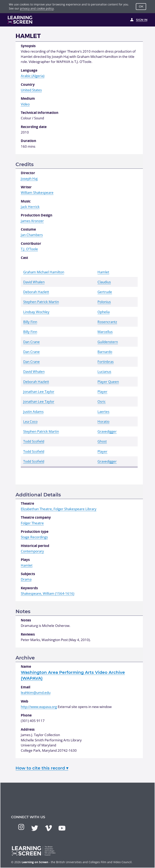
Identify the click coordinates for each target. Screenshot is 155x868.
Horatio (103, 421)
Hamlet (103, 272)
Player (102, 392)
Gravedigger (107, 431)
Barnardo (105, 352)
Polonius (104, 302)
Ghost (102, 441)
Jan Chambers (32, 235)
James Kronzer (32, 221)
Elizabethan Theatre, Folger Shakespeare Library (59, 509)
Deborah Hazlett (36, 292)
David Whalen (34, 282)
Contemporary (32, 551)
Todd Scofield (34, 441)
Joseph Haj (29, 179)
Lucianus (104, 371)
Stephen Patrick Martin (41, 302)
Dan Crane (31, 342)
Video (25, 104)
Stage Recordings (34, 537)
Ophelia (104, 312)
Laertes (103, 412)
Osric (102, 401)
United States (31, 90)
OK (141, 6)
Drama (26, 579)
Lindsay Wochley (36, 312)
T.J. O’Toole (29, 249)
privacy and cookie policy (37, 8)
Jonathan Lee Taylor (39, 392)
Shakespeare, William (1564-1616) (48, 593)
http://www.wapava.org (39, 707)
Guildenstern (108, 342)
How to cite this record (42, 768)
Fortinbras (106, 362)
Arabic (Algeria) (33, 76)
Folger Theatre (32, 523)
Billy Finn (30, 322)
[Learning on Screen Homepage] (20, 20)
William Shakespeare (37, 192)
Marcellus (105, 332)
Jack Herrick (30, 207)
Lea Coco (30, 421)
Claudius (104, 282)
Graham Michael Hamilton (44, 272)
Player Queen (108, 382)
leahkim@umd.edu (36, 693)
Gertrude (105, 292)
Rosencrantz (107, 322)
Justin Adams (33, 412)
